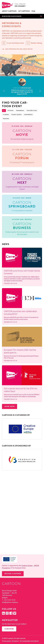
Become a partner (13, 574)
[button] (22, 16)
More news (10, 406)
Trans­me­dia (20, 111)
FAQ (33, 11)
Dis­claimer (15, 641)
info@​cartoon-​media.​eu (10, 602)
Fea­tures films (32, 111)
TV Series (6, 115)
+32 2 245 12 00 (10, 600)
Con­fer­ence (28, 115)
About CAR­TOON (9, 11)
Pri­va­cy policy (6, 641)
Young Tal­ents (16, 115)
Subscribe (9, 629)
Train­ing (6, 119)
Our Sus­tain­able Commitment (29, 641)
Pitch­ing (11, 111)
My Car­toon (24, 11)
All (4, 111)
